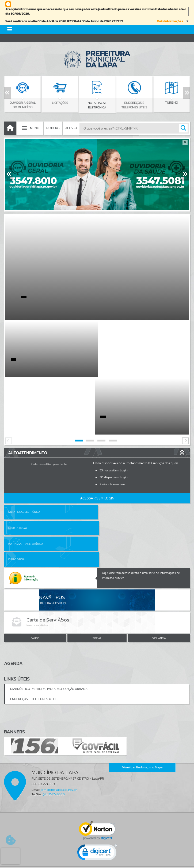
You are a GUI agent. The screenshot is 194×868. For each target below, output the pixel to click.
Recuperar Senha (57, 407)
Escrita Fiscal (111, 454)
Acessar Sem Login (97, 441)
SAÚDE (35, 549)
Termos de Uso (97, 858)
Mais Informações (170, 21)
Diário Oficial (110, 470)
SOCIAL (97, 549)
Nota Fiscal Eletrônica (24, 454)
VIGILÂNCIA (159, 549)
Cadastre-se (39, 407)
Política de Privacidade (97, 863)
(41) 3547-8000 (54, 705)
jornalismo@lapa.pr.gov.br (59, 701)
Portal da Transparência (26, 470)
